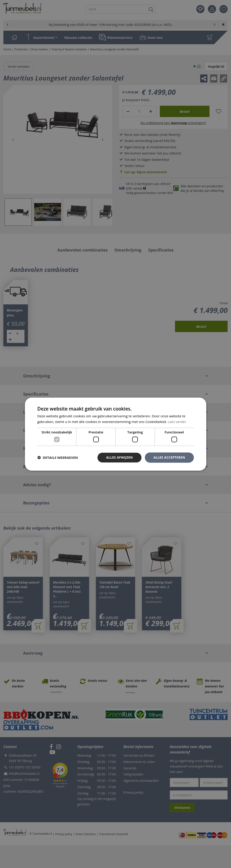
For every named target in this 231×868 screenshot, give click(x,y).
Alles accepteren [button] (169, 457)
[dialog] (116, 434)
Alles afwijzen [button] (119, 457)
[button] (58, 457)
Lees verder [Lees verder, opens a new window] (177, 422)
